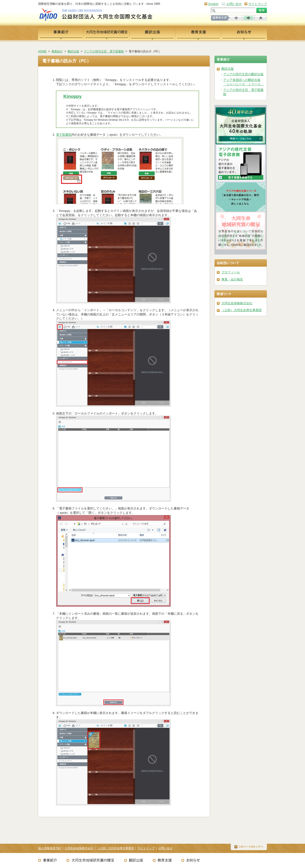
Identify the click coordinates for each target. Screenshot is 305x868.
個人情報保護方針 (50, 848)
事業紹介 (57, 51)
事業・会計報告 (232, 279)
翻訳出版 (73, 51)
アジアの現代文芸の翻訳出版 (243, 74)
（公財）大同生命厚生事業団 (241, 310)
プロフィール (231, 272)
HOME (42, 51)
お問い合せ (234, 4)
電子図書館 (64, 135)
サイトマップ (258, 4)
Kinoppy (73, 96)
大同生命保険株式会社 (237, 303)
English (213, 4)
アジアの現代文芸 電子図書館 (104, 51)
